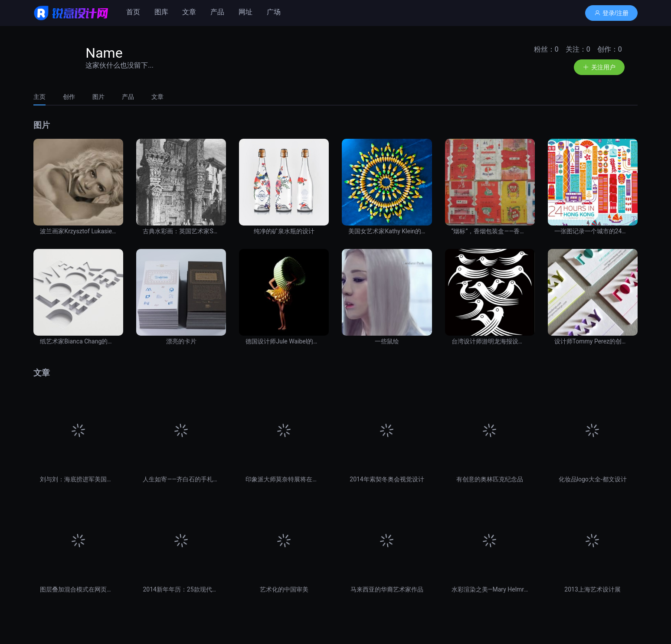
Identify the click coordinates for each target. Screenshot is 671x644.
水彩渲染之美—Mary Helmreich (490, 589)
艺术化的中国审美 (284, 589)
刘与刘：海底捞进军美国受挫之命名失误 (78, 479)
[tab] (44, 97)
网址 (245, 12)
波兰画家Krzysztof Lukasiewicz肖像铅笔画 (78, 231)
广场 (274, 12)
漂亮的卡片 (181, 341)
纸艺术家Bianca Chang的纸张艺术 (78, 341)
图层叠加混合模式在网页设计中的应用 (78, 589)
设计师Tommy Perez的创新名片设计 (593, 341)
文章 (189, 12)
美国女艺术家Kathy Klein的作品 (387, 231)
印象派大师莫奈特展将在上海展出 (284, 479)
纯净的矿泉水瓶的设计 (284, 231)
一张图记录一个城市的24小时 (593, 231)
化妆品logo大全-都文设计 (593, 479)
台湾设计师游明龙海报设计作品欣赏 (490, 341)
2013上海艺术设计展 (592, 589)
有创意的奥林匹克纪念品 (490, 479)
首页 (133, 12)
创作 (69, 97)
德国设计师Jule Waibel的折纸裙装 (284, 341)
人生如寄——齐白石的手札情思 (181, 479)
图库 (161, 12)
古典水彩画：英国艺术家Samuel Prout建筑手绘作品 (181, 231)
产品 (217, 12)
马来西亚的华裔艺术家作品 (387, 589)
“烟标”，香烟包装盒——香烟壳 (490, 231)
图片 (98, 97)
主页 (39, 97)
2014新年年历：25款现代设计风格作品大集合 (181, 589)
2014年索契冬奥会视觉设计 (387, 479)
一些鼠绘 (387, 341)
